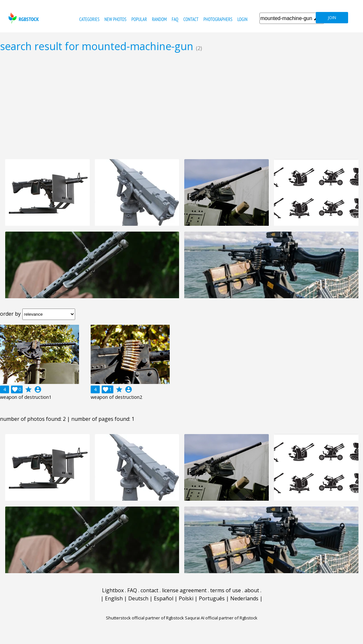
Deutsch (138, 598)
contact (191, 19)
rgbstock (23, 18)
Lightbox (113, 590)
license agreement (184, 590)
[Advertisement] (181, 105)
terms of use (226, 590)
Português (212, 598)
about (252, 590)
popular (139, 19)
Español (164, 598)
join (332, 18)
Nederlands (244, 598)
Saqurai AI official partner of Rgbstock (221, 618)
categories (89, 19)
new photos (116, 19)
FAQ (175, 19)
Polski (186, 598)
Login (242, 19)
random (159, 19)
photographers (218, 19)
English (114, 598)
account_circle (38, 389)
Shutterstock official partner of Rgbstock (145, 618)
